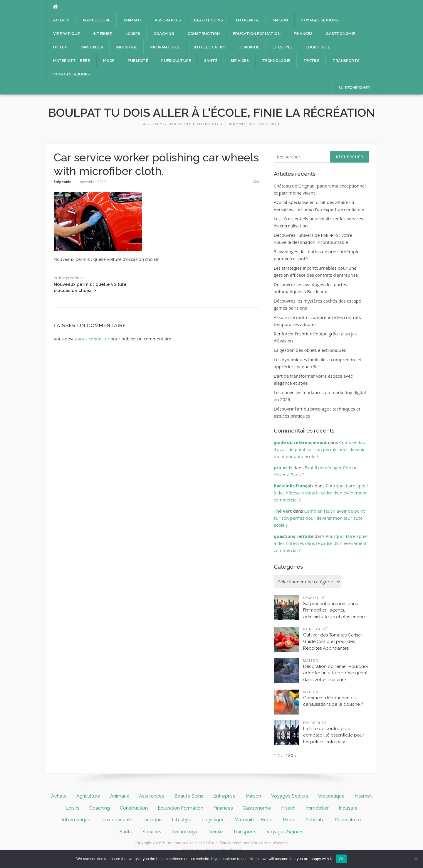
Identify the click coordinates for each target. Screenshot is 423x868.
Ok (341, 859)
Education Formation (257, 34)
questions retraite (294, 536)
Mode (109, 61)
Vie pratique (67, 34)
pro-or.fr (283, 467)
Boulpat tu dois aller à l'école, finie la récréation (212, 113)
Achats (61, 20)
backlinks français (294, 486)
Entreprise (248, 20)
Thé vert (283, 511)
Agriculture (96, 20)
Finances (303, 34)
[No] (416, 859)
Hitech (60, 47)
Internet (103, 34)
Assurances (168, 20)
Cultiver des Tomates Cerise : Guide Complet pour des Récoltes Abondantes (333, 642)
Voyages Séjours (320, 20)
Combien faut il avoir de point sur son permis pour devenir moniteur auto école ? (320, 449)
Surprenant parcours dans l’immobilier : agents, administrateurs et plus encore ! (336, 610)
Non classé (315, 629)
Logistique (318, 47)
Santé (211, 61)
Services (240, 61)
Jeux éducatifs (209, 47)
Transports (346, 61)
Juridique (249, 47)
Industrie (127, 47)
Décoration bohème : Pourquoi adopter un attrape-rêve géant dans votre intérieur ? (335, 673)
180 (289, 755)
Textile (312, 61)
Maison (280, 20)
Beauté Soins (209, 20)
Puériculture (176, 61)
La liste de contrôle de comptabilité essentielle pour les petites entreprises (334, 735)
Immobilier (92, 47)
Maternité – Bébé (72, 61)
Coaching (164, 34)
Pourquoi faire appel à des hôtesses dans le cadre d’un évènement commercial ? (321, 493)
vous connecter (94, 339)
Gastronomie (340, 34)
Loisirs (133, 34)
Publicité (138, 61)
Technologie (276, 61)
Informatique (165, 47)
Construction (204, 34)
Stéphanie (63, 182)
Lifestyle (283, 47)
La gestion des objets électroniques (310, 350)
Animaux (132, 20)
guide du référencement (300, 442)
